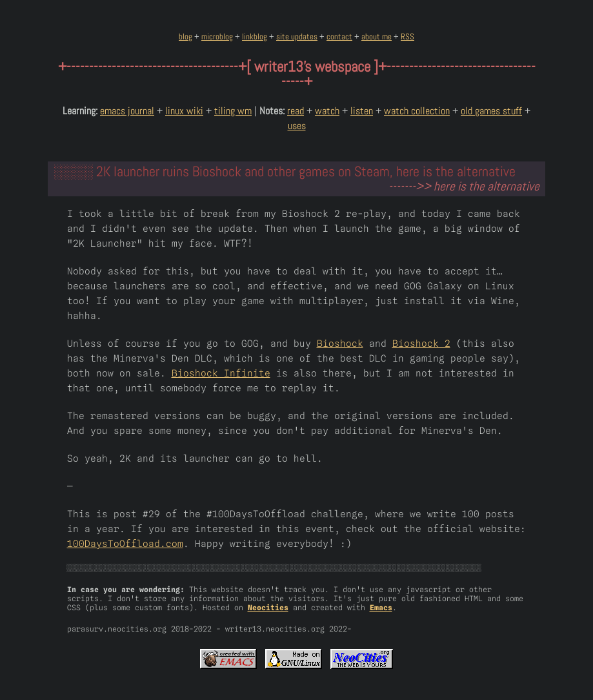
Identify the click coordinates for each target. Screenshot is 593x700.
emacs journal (127, 111)
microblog (217, 36)
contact (339, 36)
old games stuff (491, 111)
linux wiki (184, 111)
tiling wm (233, 111)
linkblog (255, 36)
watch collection (417, 111)
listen (362, 111)
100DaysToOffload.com (125, 543)
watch (327, 111)
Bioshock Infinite (221, 373)
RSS (407, 36)
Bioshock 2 (421, 343)
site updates (297, 36)
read (296, 111)
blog (186, 36)
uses (297, 126)
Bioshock (340, 343)
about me (377, 36)
